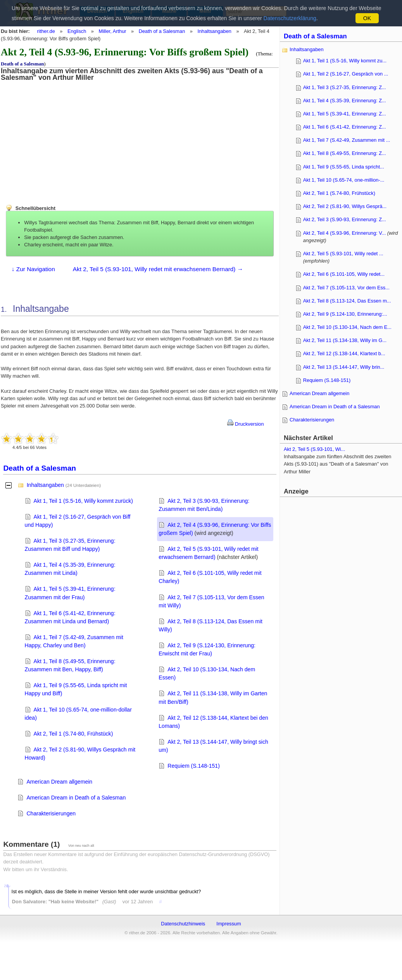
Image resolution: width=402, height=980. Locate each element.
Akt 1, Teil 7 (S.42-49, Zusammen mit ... (347, 140)
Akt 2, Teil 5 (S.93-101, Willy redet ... (343, 254)
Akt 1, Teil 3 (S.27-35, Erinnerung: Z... (345, 87)
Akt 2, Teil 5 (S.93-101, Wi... (314, 449)
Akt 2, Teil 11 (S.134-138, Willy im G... (345, 340)
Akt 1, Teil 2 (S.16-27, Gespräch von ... (346, 74)
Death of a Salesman (162, 31)
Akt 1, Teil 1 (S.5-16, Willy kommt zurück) (83, 501)
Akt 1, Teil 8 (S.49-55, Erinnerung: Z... (345, 153)
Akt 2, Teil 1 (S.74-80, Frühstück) (73, 734)
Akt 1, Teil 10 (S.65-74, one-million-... (344, 180)
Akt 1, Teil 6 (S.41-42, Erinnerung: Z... (345, 127)
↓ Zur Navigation (33, 269)
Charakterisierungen (51, 813)
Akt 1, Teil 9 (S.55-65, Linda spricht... (344, 167)
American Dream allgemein (59, 782)
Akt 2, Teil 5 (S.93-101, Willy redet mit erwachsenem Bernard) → (158, 269)
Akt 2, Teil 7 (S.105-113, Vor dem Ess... (346, 288)
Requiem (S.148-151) (194, 766)
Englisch (77, 31)
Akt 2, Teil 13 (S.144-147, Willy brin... (344, 367)
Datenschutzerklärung (290, 18)
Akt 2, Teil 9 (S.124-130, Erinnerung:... (345, 314)
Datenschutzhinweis (183, 924)
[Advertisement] (64, 136)
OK (367, 18)
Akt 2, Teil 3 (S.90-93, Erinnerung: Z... (345, 219)
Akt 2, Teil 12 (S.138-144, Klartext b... (344, 353)
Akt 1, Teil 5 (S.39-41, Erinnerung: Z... (345, 114)
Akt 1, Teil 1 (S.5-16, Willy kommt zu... (345, 61)
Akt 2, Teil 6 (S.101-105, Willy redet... (344, 274)
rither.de (46, 31)
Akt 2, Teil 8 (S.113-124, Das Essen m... (347, 301)
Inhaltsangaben (214, 31)
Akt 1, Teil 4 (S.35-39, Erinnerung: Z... (345, 101)
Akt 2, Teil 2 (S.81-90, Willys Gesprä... (345, 206)
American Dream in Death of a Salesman (76, 798)
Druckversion (245, 424)
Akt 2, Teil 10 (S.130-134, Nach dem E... (347, 327)
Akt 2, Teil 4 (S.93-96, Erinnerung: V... (344, 233)
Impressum (229, 924)
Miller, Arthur (112, 31)
